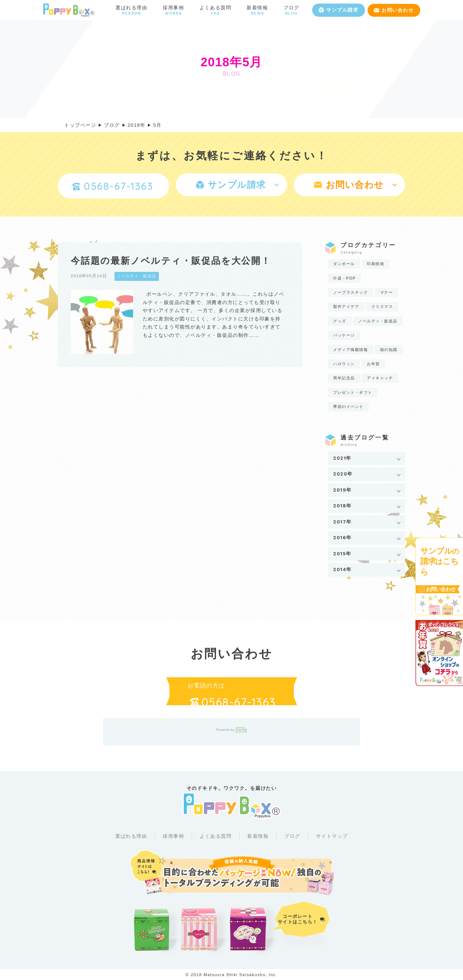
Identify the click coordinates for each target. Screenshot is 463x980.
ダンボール (344, 264)
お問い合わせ (394, 10)
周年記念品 (344, 378)
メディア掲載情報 (350, 350)
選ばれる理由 (131, 836)
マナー (387, 292)
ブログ (292, 836)
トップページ (80, 125)
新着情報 (258, 836)
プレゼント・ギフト (353, 393)
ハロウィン (344, 364)
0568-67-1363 (113, 186)
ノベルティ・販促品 (378, 321)
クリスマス (382, 307)
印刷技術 (376, 264)
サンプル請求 (338, 10)
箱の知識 (389, 350)
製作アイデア (346, 307)
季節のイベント (348, 407)
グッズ (340, 321)
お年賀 (373, 364)
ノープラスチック (350, 292)
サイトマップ (332, 836)
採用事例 (173, 836)
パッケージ (344, 335)
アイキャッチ (380, 378)
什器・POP (344, 278)
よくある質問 (216, 836)
